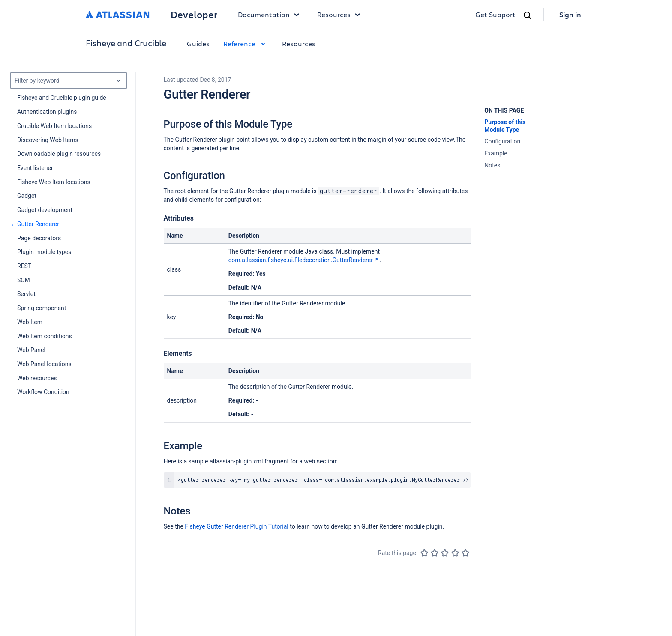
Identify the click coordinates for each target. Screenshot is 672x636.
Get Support (495, 14)
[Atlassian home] (118, 15)
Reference (246, 43)
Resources (299, 43)
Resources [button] (341, 15)
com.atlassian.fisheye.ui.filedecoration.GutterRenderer (304, 260)
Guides (198, 43)
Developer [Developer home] (194, 15)
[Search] (528, 15)
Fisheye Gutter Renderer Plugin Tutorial (236, 526)
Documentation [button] (271, 15)
